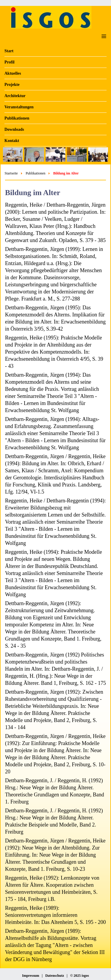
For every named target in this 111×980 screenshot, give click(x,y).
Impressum (30, 976)
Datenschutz (55, 976)
